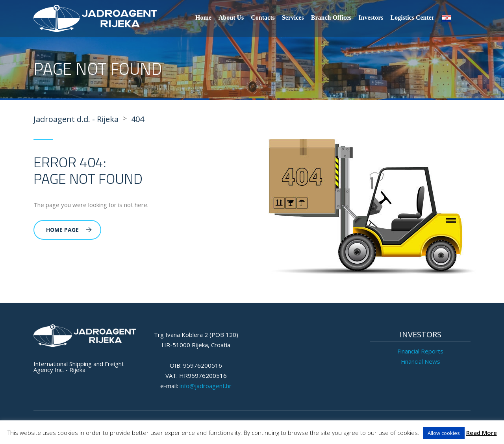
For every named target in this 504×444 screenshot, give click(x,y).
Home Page (69, 230)
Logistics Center (412, 18)
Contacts (263, 18)
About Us (231, 18)
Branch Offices (331, 18)
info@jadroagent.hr (206, 386)
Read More (482, 433)
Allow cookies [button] (444, 433)
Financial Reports (420, 351)
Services (293, 18)
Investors (371, 18)
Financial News (421, 361)
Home (203, 18)
